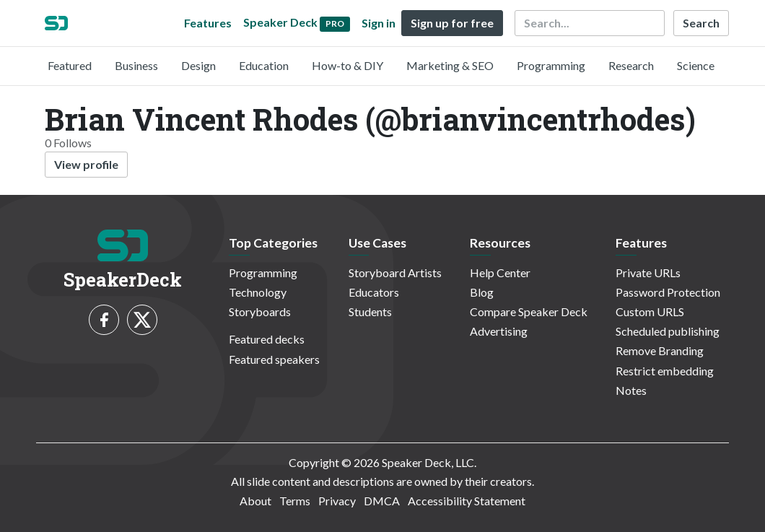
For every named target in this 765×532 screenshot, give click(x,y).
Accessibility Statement (467, 501)
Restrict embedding (665, 371)
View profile (86, 164)
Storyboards (260, 311)
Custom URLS (650, 311)
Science (696, 65)
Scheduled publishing (668, 331)
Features (208, 23)
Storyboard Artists (395, 272)
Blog (482, 292)
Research (631, 65)
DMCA (382, 501)
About (255, 501)
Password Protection (668, 292)
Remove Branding (660, 350)
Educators (374, 292)
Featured (70, 65)
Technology (258, 292)
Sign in (379, 23)
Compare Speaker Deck (529, 311)
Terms (295, 501)
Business (136, 65)
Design (198, 65)
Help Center (500, 272)
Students (370, 311)
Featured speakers (274, 359)
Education (264, 65)
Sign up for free (452, 23)
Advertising (499, 331)
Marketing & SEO (450, 65)
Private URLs (648, 272)
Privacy (337, 501)
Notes (631, 390)
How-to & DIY (347, 65)
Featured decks (267, 339)
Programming (551, 65)
